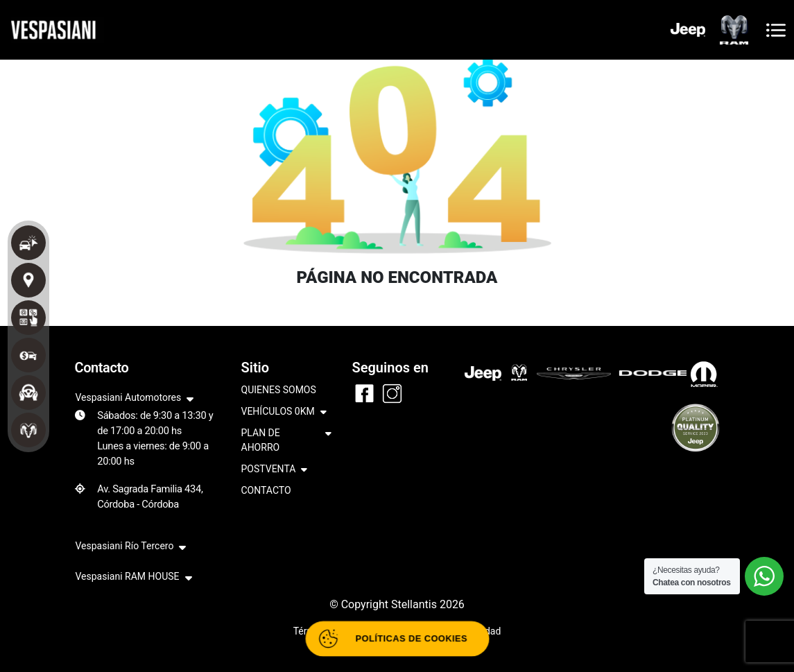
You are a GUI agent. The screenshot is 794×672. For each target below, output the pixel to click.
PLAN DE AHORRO (286, 441)
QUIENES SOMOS (279, 390)
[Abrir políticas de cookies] (397, 639)
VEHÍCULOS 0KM (284, 412)
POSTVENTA (275, 470)
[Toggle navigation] (776, 30)
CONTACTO (266, 490)
